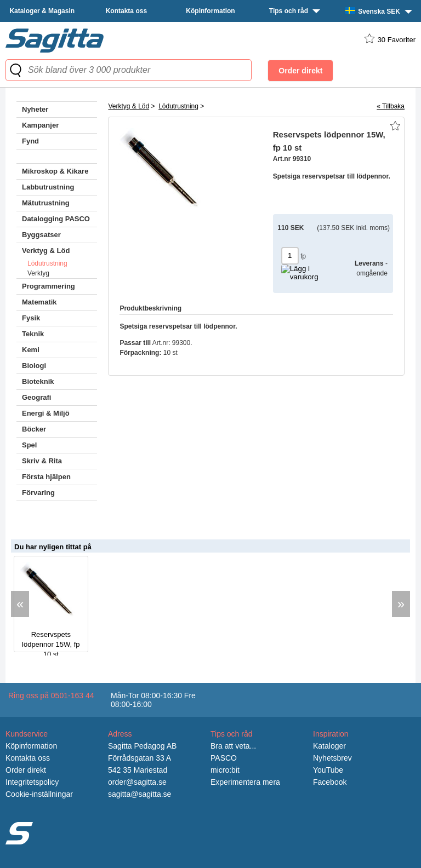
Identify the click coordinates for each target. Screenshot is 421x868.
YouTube (328, 770)
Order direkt (26, 770)
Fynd (30, 141)
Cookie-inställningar (39, 794)
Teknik (33, 334)
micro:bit (225, 770)
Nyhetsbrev (332, 758)
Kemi (31, 350)
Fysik (31, 318)
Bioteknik (38, 381)
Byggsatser (41, 235)
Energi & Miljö (46, 413)
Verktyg (38, 273)
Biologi (34, 366)
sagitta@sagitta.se (140, 794)
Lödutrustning (47, 263)
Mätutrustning (46, 203)
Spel (29, 445)
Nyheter (35, 109)
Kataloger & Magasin (42, 11)
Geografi (36, 397)
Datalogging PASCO (56, 219)
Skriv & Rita (42, 461)
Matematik (39, 302)
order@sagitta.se (137, 782)
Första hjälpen (46, 477)
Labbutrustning (48, 187)
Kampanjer (40, 125)
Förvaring (38, 493)
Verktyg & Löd (46, 251)
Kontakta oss (126, 11)
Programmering (49, 286)
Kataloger (329, 746)
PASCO (224, 758)
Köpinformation (210, 11)
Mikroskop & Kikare (55, 171)
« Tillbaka (391, 106)
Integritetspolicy (32, 782)
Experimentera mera (245, 782)
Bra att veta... (233, 746)
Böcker (34, 429)
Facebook (330, 782)
